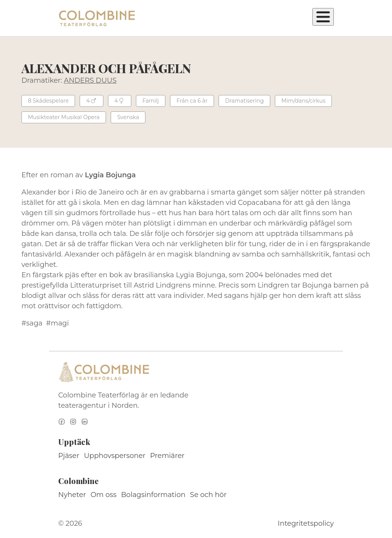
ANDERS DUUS (90, 80)
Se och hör (208, 495)
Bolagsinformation (153, 495)
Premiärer (167, 456)
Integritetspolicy (306, 523)
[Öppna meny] (323, 17)
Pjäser (69, 456)
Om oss (104, 495)
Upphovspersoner (115, 456)
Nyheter (72, 495)
